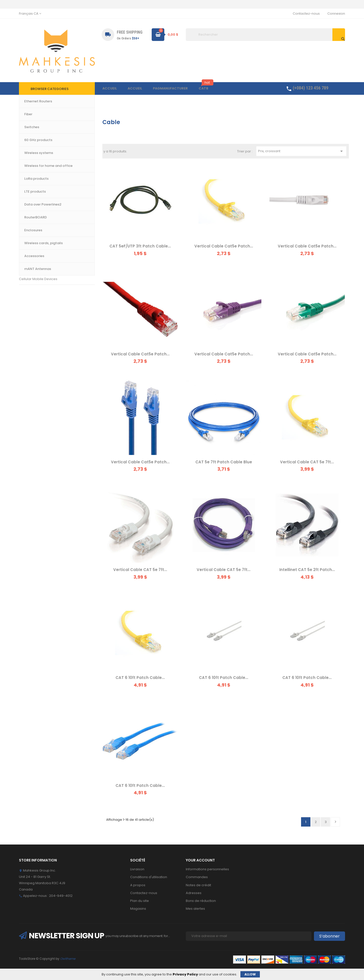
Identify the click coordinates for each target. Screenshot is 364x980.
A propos (138, 885)
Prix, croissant (301, 151)
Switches (26, 142)
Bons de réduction (201, 901)
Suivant (335, 822)
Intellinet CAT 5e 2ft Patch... (307, 570)
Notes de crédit (198, 885)
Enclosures (28, 233)
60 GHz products (32, 165)
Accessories (29, 256)
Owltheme (68, 959)
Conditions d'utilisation (149, 877)
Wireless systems (33, 153)
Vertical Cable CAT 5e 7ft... (307, 462)
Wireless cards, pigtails (38, 245)
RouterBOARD (30, 222)
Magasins (138, 909)
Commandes (197, 877)
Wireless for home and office (43, 176)
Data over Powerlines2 (38, 199)
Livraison (137, 869)
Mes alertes (195, 909)
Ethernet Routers (32, 130)
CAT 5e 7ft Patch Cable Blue (224, 462)
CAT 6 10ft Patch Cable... (140, 678)
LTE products (29, 187)
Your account (200, 860)
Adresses (194, 893)
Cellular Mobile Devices (38, 279)
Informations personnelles (207, 869)
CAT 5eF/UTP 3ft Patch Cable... (140, 246)
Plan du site (140, 901)
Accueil (29, 122)
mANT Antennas (32, 268)
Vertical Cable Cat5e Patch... (224, 246)
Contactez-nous (306, 14)
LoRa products (31, 210)
